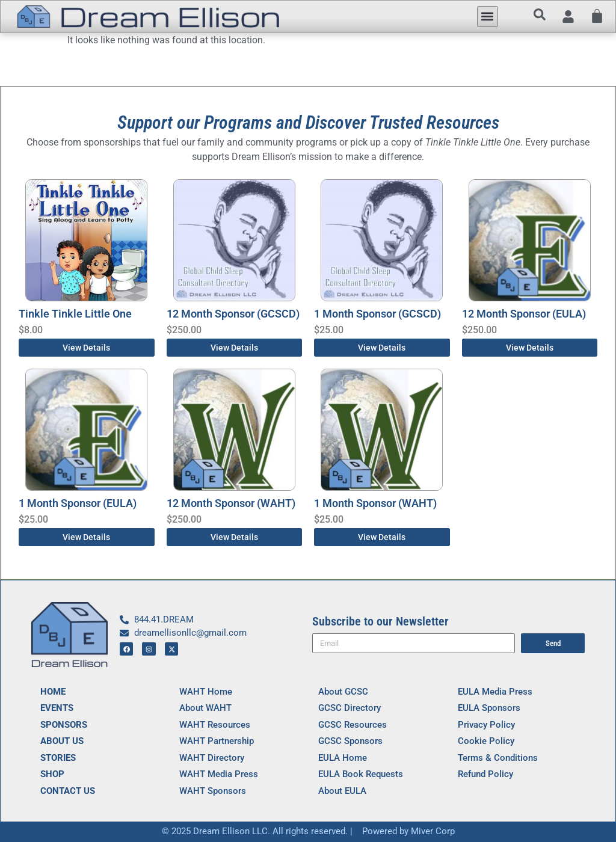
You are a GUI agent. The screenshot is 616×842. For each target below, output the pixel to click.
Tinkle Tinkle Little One (75, 314)
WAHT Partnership (217, 741)
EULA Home (343, 758)
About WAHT (205, 708)
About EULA (342, 791)
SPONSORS (64, 725)
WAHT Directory (212, 758)
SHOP (52, 774)
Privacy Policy (486, 725)
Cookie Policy (486, 741)
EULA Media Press (495, 692)
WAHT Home (206, 692)
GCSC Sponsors (350, 741)
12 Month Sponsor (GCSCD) (233, 314)
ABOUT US (62, 741)
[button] (488, 17)
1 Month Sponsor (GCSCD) (377, 314)
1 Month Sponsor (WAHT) (375, 503)
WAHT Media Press (219, 774)
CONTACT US (68, 791)
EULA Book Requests (361, 774)
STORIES (58, 758)
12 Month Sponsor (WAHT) (231, 503)
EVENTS (57, 708)
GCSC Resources (353, 725)
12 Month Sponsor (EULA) (524, 314)
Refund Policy (485, 774)
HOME (53, 692)
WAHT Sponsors (213, 791)
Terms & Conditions (498, 758)
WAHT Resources (215, 725)
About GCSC (343, 692)
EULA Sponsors (489, 708)
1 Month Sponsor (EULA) (78, 503)
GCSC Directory (350, 708)
